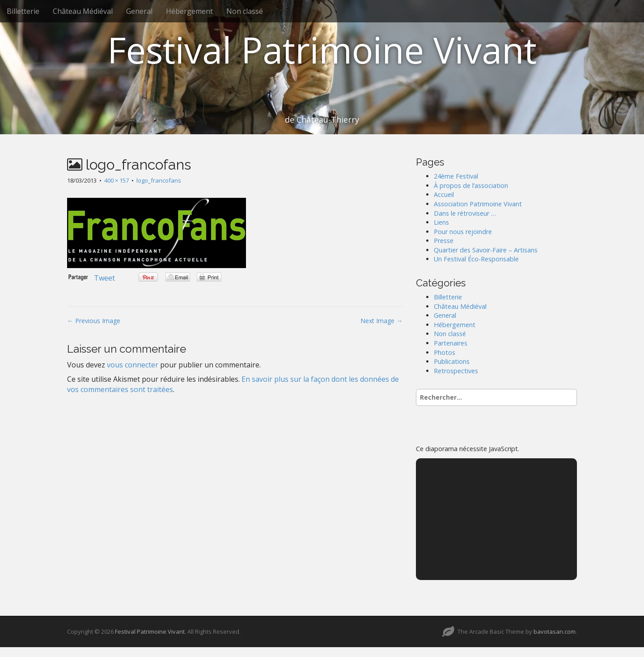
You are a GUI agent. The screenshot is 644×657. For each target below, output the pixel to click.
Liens (441, 222)
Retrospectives (456, 371)
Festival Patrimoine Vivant (322, 49)
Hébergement (189, 11)
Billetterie (23, 11)
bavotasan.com (555, 631)
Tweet (104, 278)
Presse (444, 241)
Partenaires (451, 343)
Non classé (245, 11)
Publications (452, 361)
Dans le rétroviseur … (465, 213)
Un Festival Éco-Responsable (476, 259)
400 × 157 (117, 180)
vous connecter (133, 365)
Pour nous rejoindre (463, 232)
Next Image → (381, 321)
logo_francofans (159, 180)
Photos (445, 352)
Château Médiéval (83, 11)
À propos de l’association (471, 186)
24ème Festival (456, 176)
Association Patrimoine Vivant (478, 204)
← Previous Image (94, 321)
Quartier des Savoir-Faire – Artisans (486, 250)
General (139, 11)
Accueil (444, 194)
